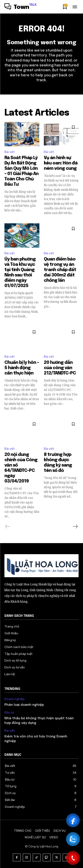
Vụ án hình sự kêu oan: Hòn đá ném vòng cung (61, 163)
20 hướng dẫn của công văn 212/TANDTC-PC (60, 368)
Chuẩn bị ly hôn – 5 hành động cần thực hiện (22, 368)
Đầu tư (9, 713)
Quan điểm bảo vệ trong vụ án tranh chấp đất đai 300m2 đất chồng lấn (60, 270)
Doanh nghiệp (14, 699)
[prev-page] (8, 527)
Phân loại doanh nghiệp (24, 705)
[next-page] (75, 527)
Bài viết (10, 152)
